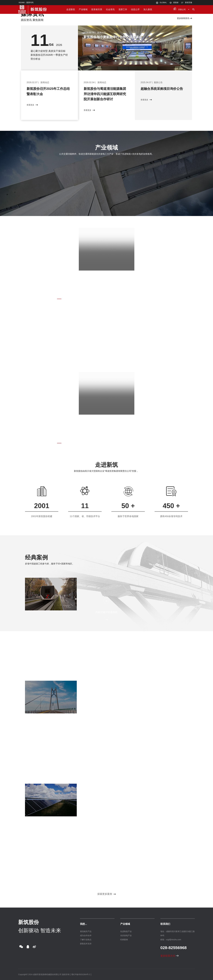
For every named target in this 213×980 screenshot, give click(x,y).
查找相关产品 (86, 931)
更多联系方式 (170, 956)
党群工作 (123, 9)
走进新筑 (71, 9)
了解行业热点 (86, 940)
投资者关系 (97, 9)
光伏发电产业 (126, 935)
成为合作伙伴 (86, 935)
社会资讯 (110, 9)
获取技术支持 (86, 944)
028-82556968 (174, 948)
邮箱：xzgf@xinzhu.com (171, 940)
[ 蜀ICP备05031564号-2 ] (81, 974)
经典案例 (36, 557)
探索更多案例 (107, 894)
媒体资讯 (32, 14)
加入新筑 (148, 9)
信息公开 (135, 9)
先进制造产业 (126, 931)
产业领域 (83, 9)
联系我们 (165, 924)
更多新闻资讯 (185, 18)
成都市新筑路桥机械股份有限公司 (47, 974)
